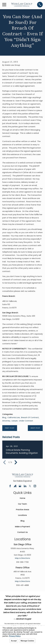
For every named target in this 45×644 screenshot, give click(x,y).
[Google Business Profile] (20, 486)
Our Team (22, 504)
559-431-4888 (22, 585)
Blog (4, 417)
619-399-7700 (22, 562)
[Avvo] (15, 486)
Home (22, 498)
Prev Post (10, 428)
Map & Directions (22, 558)
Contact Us (22, 532)
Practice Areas (22, 510)
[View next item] (16, 462)
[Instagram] (35, 486)
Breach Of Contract (30, 417)
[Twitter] (30, 486)
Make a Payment (22, 527)
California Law (14, 417)
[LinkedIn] (25, 486)
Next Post (35, 428)
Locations (22, 515)
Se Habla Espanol (22, 481)
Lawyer (15, 421)
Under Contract (26, 421)
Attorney (6, 421)
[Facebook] (10, 486)
